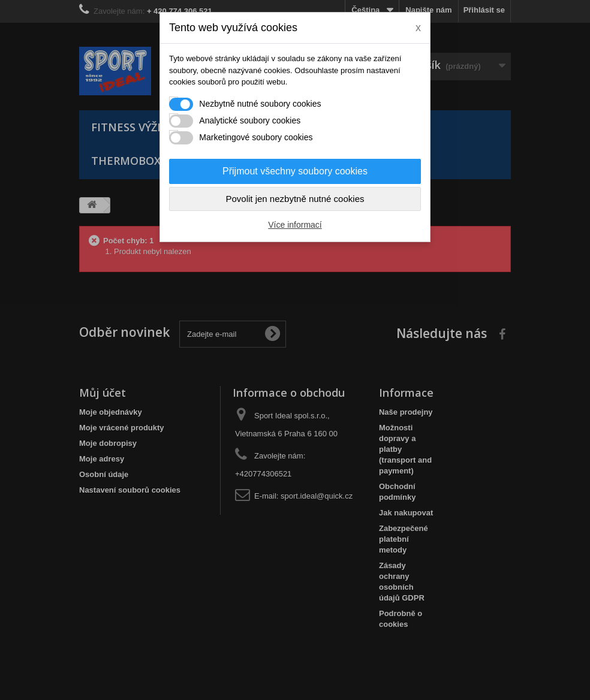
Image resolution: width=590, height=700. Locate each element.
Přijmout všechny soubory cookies (295, 171)
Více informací (295, 225)
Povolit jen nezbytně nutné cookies (295, 199)
